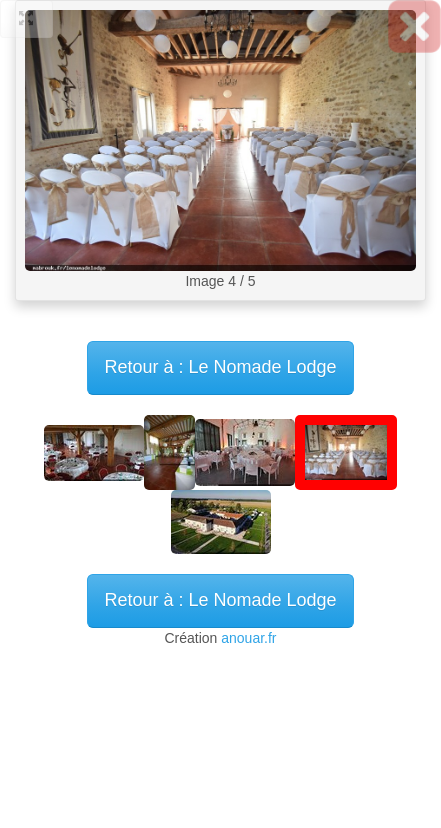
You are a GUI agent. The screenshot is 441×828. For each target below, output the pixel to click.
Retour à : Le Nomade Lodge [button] (220, 600)
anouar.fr (248, 638)
